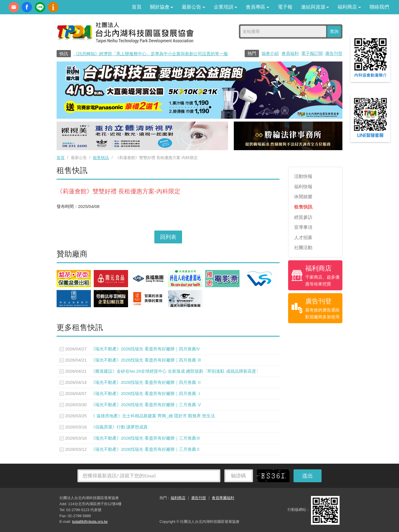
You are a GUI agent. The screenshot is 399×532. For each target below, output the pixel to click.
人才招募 (303, 238)
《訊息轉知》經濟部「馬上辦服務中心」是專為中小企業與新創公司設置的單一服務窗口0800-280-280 (170, 54)
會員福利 (290, 53)
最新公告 (193, 7)
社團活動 (303, 248)
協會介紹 (270, 53)
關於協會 (162, 7)
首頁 (137, 7)
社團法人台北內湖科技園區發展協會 (125, 32)
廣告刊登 (334, 53)
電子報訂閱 (312, 53)
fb (27, 7)
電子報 (285, 7)
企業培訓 (226, 7)
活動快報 (303, 176)
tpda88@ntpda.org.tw (90, 522)
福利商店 (349, 7)
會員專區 (258, 7)
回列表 (168, 237)
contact (14, 7)
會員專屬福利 (223, 498)
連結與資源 (315, 7)
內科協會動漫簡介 (53, 7)
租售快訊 (101, 158)
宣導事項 (303, 227)
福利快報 (303, 187)
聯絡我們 (379, 7)
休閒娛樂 (303, 197)
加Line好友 (40, 7)
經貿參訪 (303, 217)
